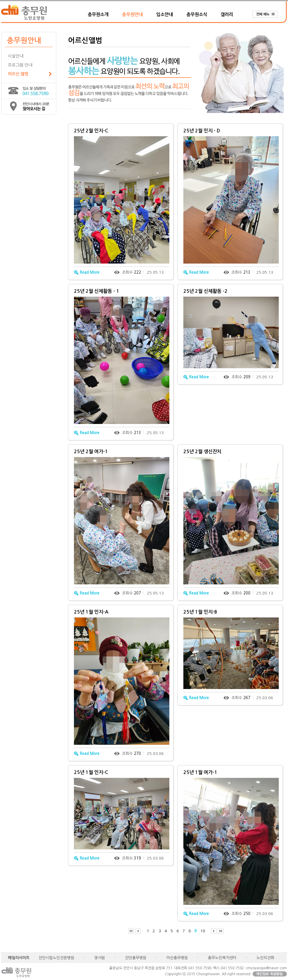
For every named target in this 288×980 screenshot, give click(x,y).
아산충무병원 (177, 958)
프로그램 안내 (20, 65)
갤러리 (227, 14)
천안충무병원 (136, 958)
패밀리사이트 (19, 958)
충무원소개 (98, 14)
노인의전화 (265, 958)
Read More (87, 272)
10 (203, 931)
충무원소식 (197, 14)
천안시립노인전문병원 (56, 958)
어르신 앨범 (18, 74)
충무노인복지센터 (222, 958)
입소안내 (165, 14)
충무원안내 (132, 14)
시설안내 (16, 56)
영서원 (100, 958)
